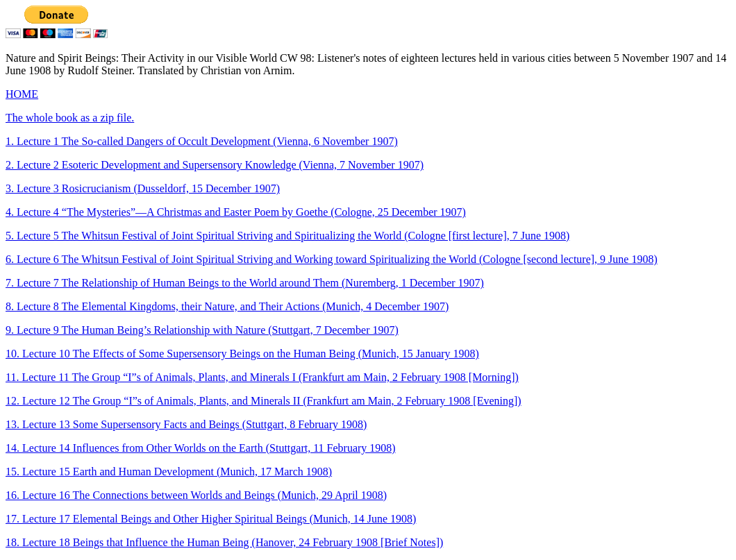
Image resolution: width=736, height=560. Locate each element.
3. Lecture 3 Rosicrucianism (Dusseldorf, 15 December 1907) (143, 188)
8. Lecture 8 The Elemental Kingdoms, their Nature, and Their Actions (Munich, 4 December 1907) (227, 306)
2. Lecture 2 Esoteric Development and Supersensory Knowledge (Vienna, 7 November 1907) (215, 165)
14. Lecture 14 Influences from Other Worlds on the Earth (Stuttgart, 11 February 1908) (201, 448)
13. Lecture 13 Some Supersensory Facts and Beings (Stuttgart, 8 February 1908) (186, 424)
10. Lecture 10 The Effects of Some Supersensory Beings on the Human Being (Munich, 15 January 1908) (242, 354)
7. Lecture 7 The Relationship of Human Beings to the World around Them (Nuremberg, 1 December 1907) (245, 283)
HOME (22, 94)
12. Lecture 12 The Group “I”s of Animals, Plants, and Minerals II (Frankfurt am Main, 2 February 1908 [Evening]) (264, 401)
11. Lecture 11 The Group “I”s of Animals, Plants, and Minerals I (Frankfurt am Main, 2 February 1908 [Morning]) (262, 377)
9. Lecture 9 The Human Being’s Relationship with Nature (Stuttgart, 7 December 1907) (202, 330)
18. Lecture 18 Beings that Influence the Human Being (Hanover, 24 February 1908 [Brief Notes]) (224, 542)
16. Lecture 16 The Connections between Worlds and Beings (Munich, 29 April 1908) (196, 495)
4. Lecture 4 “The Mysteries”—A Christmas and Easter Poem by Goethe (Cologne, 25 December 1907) (236, 212)
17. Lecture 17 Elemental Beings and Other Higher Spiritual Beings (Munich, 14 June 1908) (211, 519)
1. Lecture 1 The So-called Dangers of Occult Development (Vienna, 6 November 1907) (202, 141)
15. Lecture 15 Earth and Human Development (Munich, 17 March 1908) (169, 472)
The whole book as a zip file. (70, 118)
